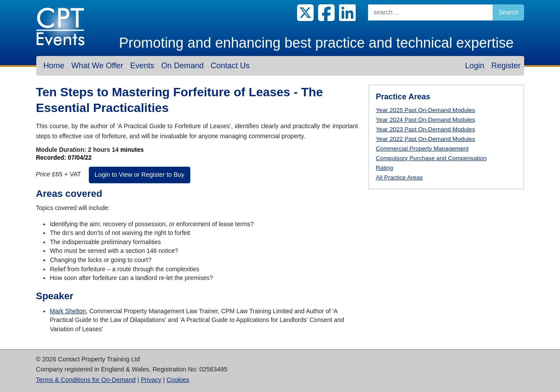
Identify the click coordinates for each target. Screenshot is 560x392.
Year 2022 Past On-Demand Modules (425, 139)
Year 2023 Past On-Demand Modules (425, 129)
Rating (385, 168)
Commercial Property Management (422, 149)
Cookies (178, 380)
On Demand (182, 66)
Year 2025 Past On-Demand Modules (425, 110)
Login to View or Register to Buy (139, 175)
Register (506, 66)
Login (475, 66)
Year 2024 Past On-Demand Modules (425, 120)
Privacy (151, 380)
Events (142, 66)
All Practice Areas (399, 177)
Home (54, 66)
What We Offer (97, 66)
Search (508, 12)
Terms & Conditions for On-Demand (86, 380)
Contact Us (230, 66)
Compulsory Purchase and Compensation (431, 158)
